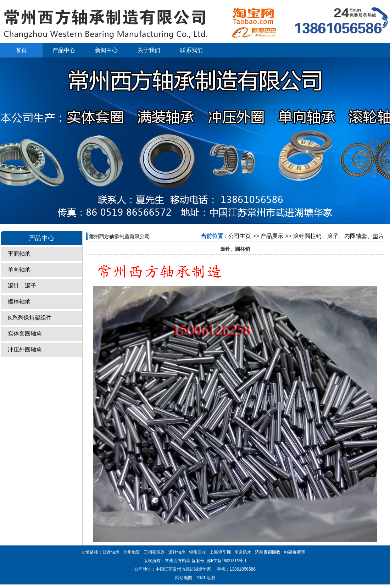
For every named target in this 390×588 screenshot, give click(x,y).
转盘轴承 (111, 552)
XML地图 (206, 578)
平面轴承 (19, 254)
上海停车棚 (220, 552)
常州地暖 (132, 552)
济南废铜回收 (268, 552)
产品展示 (272, 236)
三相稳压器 (154, 552)
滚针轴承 (177, 552)
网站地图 (184, 578)
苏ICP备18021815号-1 (226, 561)
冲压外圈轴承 (25, 350)
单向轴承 (19, 270)
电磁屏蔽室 (295, 552)
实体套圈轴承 (25, 334)
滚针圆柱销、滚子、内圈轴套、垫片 (339, 236)
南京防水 (243, 552)
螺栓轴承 (19, 302)
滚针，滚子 (22, 286)
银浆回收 (197, 552)
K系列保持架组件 (30, 318)
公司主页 (240, 236)
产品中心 (64, 50)
